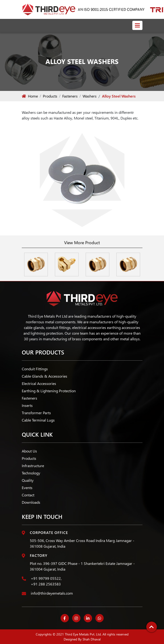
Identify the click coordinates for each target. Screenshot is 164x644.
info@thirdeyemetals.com (52, 593)
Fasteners (70, 96)
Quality (28, 480)
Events (27, 488)
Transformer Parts (36, 413)
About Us (29, 451)
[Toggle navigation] (137, 25)
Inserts (27, 405)
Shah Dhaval (92, 639)
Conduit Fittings (35, 369)
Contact (28, 495)
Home (30, 96)
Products (50, 96)
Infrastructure (33, 466)
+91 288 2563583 (46, 584)
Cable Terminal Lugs (38, 420)
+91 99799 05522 (46, 578)
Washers (90, 96)
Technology (31, 473)
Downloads (31, 502)
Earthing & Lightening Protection (49, 391)
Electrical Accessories (39, 383)
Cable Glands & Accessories (44, 376)
